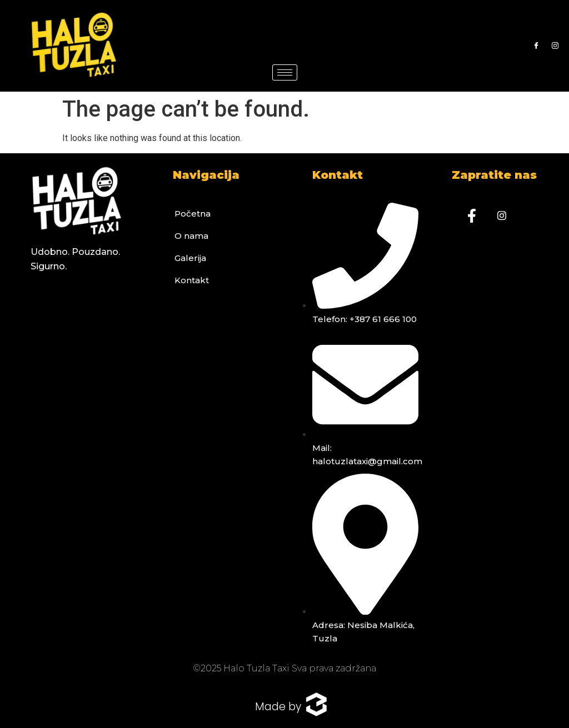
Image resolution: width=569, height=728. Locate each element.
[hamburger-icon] (285, 72)
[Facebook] (536, 46)
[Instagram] (555, 46)
